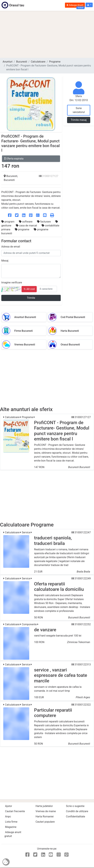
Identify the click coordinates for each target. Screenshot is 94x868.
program (8, 222)
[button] (89, 5)
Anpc (8, 816)
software (26, 222)
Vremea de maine (46, 811)
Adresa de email (11, 247)
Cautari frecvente (15, 811)
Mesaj (5, 261)
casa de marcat (27, 226)
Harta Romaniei (45, 816)
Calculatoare (38, 62)
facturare (44, 222)
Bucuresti (22, 62)
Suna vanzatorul (79, 110)
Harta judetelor (44, 806)
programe (22, 229)
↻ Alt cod (29, 289)
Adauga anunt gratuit (13, 834)
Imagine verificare (12, 283)
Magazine (11, 827)
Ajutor (9, 806)
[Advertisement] (47, 34)
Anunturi (8, 62)
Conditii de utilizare (77, 811)
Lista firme (11, 822)
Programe (55, 62)
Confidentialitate (75, 816)
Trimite (31, 298)
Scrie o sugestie (75, 806)
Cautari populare (45, 822)
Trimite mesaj (79, 120)
